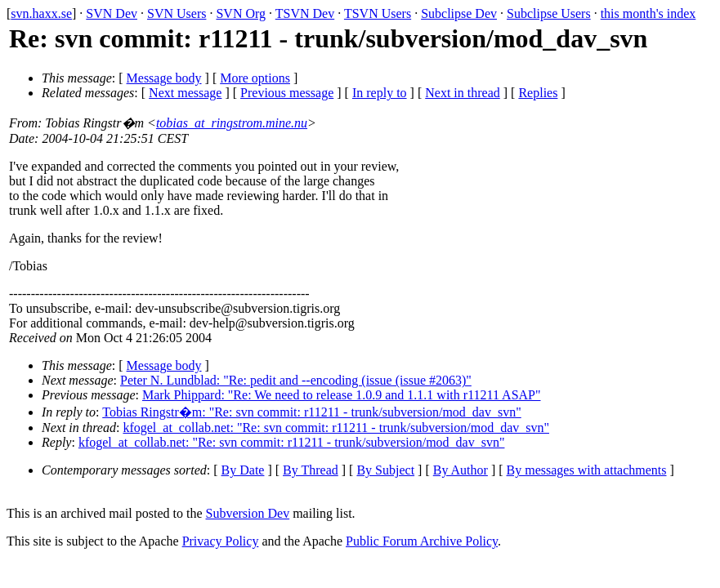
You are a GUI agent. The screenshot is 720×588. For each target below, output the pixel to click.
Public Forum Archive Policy (422, 541)
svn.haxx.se (41, 13)
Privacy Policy (221, 541)
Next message (185, 93)
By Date (243, 470)
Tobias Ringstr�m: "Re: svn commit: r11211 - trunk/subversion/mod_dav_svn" (312, 412)
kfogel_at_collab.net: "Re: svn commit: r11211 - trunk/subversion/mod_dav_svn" (336, 428)
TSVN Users (378, 13)
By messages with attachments (587, 470)
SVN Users (177, 13)
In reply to (380, 93)
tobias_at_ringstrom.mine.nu (232, 123)
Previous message (287, 93)
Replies (538, 93)
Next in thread (463, 93)
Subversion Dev (248, 513)
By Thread (311, 470)
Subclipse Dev (459, 13)
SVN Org (241, 13)
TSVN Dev (305, 13)
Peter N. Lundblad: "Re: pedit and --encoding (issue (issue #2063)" (296, 380)
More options (255, 78)
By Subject (385, 470)
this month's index (648, 13)
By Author (461, 470)
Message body (164, 78)
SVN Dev (112, 13)
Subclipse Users (549, 13)
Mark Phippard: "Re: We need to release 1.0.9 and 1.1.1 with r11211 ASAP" (342, 395)
